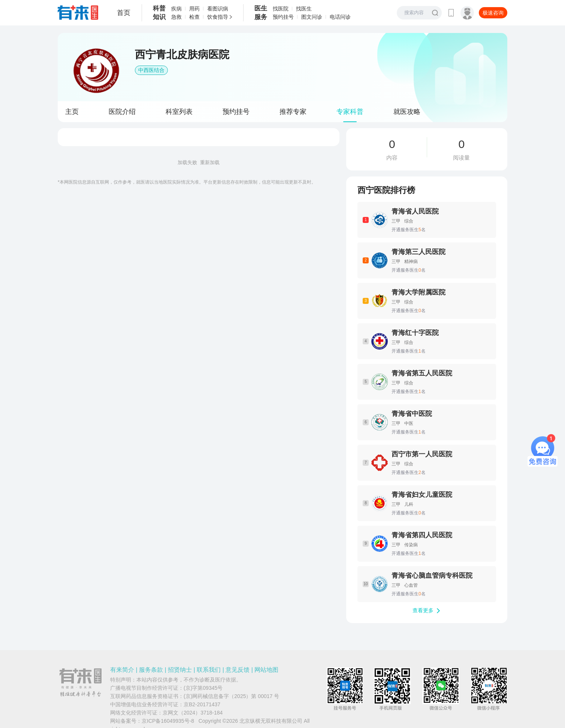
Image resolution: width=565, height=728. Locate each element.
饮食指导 (218, 17)
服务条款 (151, 670)
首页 (124, 13)
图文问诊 (312, 17)
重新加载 (210, 162)
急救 (176, 17)
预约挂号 (283, 17)
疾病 (176, 9)
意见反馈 (238, 670)
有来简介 (122, 670)
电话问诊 (340, 17)
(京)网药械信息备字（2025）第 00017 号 (231, 696)
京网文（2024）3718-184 (193, 713)
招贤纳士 (180, 670)
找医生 (304, 9)
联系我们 (209, 670)
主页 (72, 112)
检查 (194, 17)
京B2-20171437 (202, 704)
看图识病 (218, 9)
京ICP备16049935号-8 (168, 721)
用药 (194, 9)
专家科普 (350, 112)
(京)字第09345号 (203, 688)
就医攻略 (407, 112)
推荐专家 (293, 112)
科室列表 (179, 112)
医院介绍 (122, 112)
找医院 (281, 9)
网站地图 (266, 670)
